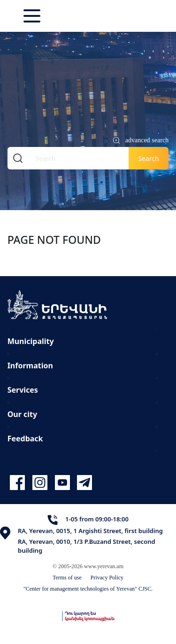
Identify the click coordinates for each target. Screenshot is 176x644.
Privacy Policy (107, 577)
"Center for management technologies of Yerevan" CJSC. (88, 589)
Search (148, 158)
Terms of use (67, 577)
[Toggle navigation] (33, 16)
